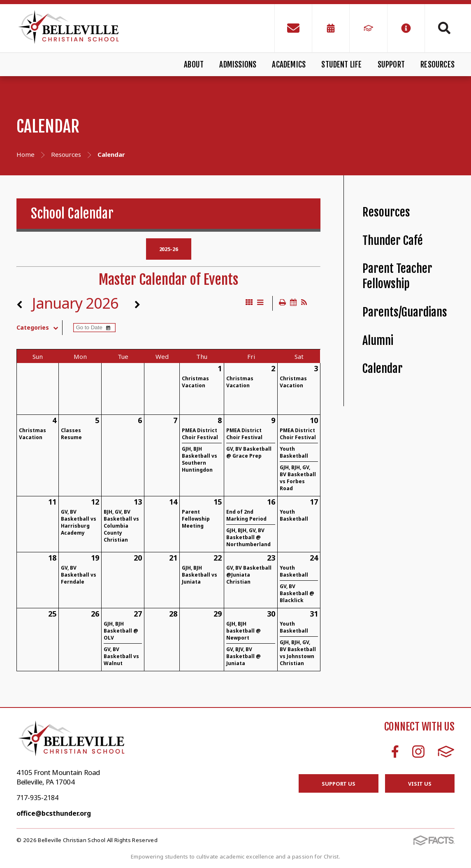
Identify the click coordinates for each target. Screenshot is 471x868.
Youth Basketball (294, 452)
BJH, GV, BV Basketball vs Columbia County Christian (121, 526)
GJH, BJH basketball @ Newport (244, 631)
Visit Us (420, 784)
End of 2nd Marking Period (246, 515)
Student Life (341, 65)
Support (391, 65)
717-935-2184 (37, 798)
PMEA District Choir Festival (200, 434)
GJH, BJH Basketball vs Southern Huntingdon (200, 459)
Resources (437, 65)
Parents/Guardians (405, 312)
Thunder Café (393, 241)
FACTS (446, 752)
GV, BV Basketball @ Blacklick (297, 593)
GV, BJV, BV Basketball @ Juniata (244, 656)
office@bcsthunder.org (54, 813)
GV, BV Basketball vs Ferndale (79, 575)
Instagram (418, 752)
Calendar (383, 369)
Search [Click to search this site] (444, 28)
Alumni (378, 341)
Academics (289, 65)
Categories (39, 328)
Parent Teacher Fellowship (397, 276)
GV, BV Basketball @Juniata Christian (249, 575)
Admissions (238, 65)
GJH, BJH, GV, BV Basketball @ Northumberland (248, 537)
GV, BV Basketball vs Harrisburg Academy (79, 522)
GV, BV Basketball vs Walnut (121, 656)
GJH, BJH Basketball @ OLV (121, 631)
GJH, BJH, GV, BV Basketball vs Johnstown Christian (298, 653)
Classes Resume (71, 434)
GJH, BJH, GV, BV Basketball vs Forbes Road (298, 478)
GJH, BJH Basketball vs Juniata (200, 575)
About (194, 65)
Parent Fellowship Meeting (196, 519)
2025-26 (169, 249)
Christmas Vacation (195, 382)
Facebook (395, 752)
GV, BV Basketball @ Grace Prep (249, 452)
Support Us (339, 784)
